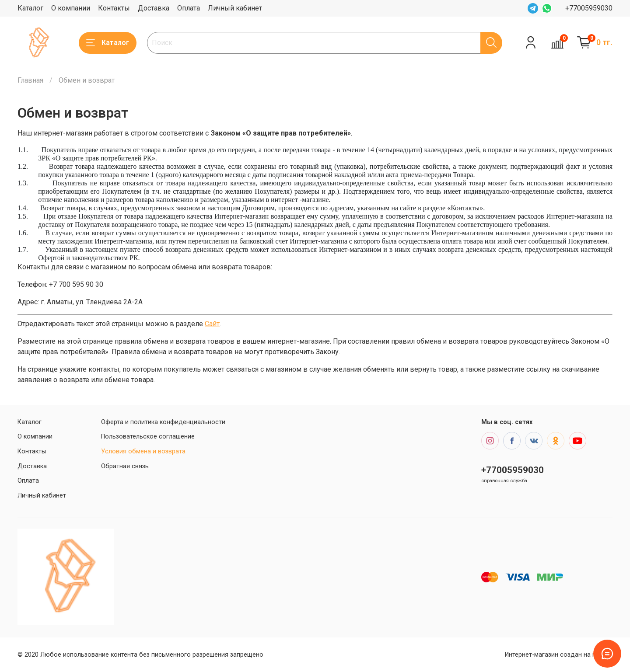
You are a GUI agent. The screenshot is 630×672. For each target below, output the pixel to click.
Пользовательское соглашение (148, 437)
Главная (30, 80)
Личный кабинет (235, 8)
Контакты (114, 8)
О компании (71, 8)
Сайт (212, 324)
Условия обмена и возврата (143, 451)
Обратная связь (125, 466)
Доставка (154, 8)
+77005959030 (589, 8)
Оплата (189, 8)
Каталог (30, 8)
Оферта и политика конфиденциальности (163, 422)
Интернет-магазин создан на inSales (559, 655)
